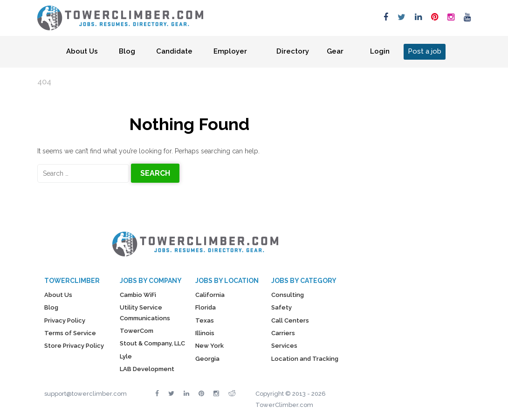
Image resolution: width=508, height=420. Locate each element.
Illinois (205, 333)
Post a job (425, 51)
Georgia (207, 359)
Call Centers (290, 320)
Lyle (126, 356)
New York (209, 346)
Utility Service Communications (145, 313)
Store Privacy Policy (74, 346)
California (210, 295)
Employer (230, 51)
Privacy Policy (65, 320)
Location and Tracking (305, 359)
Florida (206, 307)
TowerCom (137, 331)
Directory (293, 51)
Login (380, 51)
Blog (127, 51)
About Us (82, 51)
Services (284, 346)
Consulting (288, 295)
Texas (205, 320)
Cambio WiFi (138, 295)
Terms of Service (70, 333)
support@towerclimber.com (86, 394)
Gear (335, 51)
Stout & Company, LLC (152, 343)
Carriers (283, 333)
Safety (281, 307)
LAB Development (147, 369)
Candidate (174, 51)
